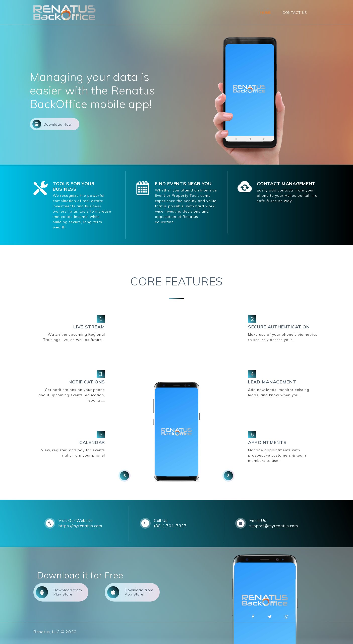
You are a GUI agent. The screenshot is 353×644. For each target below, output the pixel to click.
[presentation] (125, 476)
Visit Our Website (76, 520)
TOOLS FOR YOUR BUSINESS (74, 186)
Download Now (52, 124)
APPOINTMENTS (267, 442)
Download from (59, 592)
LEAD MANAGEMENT (272, 382)
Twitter (270, 617)
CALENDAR (92, 442)
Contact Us (295, 13)
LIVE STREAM (89, 327)
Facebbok (253, 617)
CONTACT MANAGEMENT (286, 184)
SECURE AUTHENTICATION (279, 327)
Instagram (286, 617)
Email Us (258, 520)
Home (266, 13)
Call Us (161, 520)
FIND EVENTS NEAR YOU (183, 184)
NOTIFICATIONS (87, 382)
